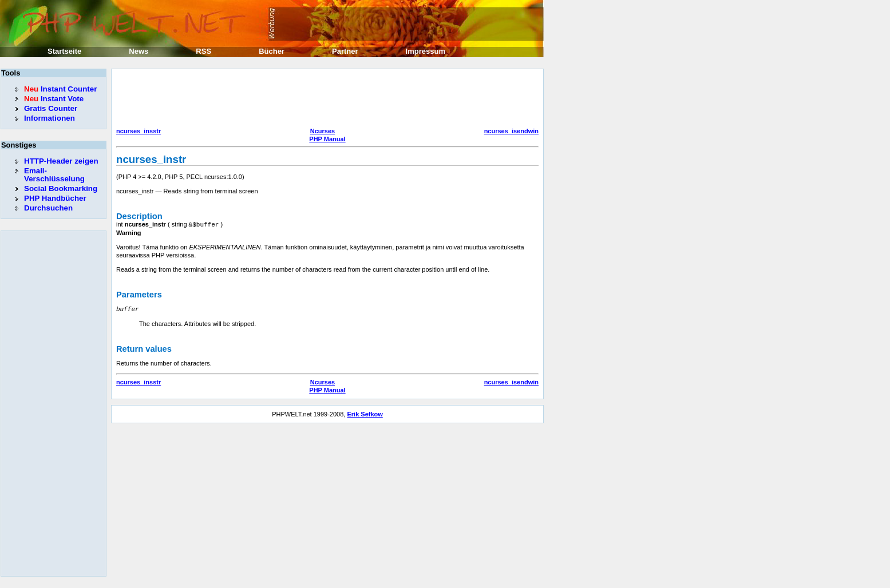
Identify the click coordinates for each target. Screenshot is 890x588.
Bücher (272, 51)
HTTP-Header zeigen (61, 161)
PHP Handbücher (55, 198)
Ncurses (323, 131)
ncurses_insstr (139, 131)
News (139, 51)
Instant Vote (54, 99)
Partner (345, 51)
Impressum (426, 51)
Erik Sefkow (365, 413)
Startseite (64, 51)
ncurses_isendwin (511, 131)
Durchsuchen (48, 208)
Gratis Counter (51, 108)
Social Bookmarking (61, 188)
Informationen (50, 118)
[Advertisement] (325, 100)
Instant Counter (60, 89)
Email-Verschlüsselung (54, 175)
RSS (203, 51)
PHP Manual (327, 139)
